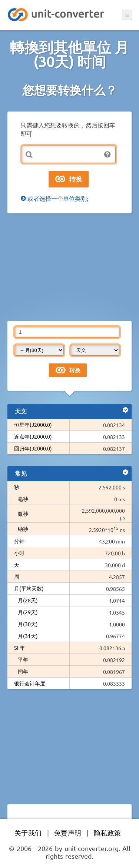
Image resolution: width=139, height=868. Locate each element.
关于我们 (28, 833)
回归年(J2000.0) (33, 448)
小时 (19, 553)
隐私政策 (107, 833)
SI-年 (19, 648)
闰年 (23, 671)
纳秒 (23, 529)
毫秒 (23, 499)
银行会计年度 (30, 683)
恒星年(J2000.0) (33, 425)
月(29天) (28, 612)
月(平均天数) (29, 588)
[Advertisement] (69, 267)
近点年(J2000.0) (33, 436)
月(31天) (28, 636)
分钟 (19, 541)
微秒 (23, 513)
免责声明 (68, 833)
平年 (23, 659)
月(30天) (28, 624)
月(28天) (28, 600)
